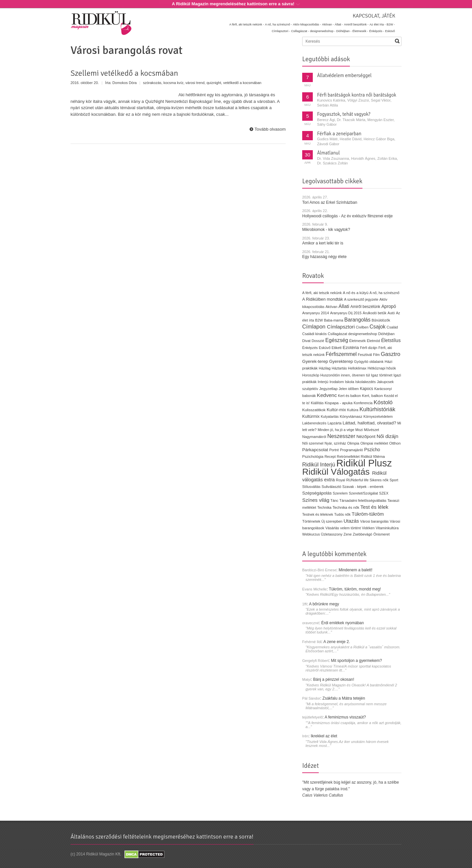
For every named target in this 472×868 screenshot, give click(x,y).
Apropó (389, 306)
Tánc (334, 500)
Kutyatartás (330, 416)
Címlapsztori (341, 327)
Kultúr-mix (336, 410)
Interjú (323, 382)
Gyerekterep (341, 361)
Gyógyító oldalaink (369, 362)
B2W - (391, 24)
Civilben (362, 327)
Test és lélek (375, 507)
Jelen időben (349, 389)
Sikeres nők (379, 480)
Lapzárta (334, 423)
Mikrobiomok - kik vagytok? (326, 230)
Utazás (351, 521)
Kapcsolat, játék (374, 16)
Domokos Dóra (125, 83)
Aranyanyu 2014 (316, 313)
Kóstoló (383, 402)
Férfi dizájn (369, 348)
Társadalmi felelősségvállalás (363, 500)
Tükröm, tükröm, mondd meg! (355, 589)
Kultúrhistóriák (377, 409)
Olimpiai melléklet (374, 443)
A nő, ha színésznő (384, 293)
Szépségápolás (317, 493)
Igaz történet (382, 375)
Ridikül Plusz (364, 463)
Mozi (359, 430)
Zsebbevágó (363, 534)
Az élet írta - (378, 24)
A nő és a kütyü (356, 293)
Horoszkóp (311, 375)
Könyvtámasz (351, 416)
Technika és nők (346, 507)
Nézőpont (366, 436)
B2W (319, 320)
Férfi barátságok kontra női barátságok (357, 95)
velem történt (351, 528)
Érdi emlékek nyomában (342, 623)
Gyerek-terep (315, 361)
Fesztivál (365, 355)
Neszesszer (341, 436)
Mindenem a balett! (355, 570)
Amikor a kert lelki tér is (323, 243)
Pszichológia (313, 456)
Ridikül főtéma (373, 456)
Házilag (325, 368)
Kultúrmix (311, 416)
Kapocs (367, 389)
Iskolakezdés (365, 382)
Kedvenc (327, 395)
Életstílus (391, 340)
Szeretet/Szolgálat (363, 493)
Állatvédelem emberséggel (344, 75)
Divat (306, 341)
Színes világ (316, 500)
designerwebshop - (323, 31)
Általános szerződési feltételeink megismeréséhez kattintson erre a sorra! (162, 837)
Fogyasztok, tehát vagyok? (344, 114)
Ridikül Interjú (319, 464)
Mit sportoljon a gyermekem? (356, 661)
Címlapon (315, 326)
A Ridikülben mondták (323, 299)
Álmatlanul (329, 153)
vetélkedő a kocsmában (242, 83)
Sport (394, 480)
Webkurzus (311, 534)
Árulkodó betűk (375, 313)
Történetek (311, 521)
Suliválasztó (331, 487)
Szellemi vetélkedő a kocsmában (124, 73)
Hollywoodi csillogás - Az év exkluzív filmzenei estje (347, 216)
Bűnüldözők (381, 320)
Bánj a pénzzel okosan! (334, 679)
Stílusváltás (311, 487)
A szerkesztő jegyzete (361, 299)
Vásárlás (332, 528)
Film (376, 355)
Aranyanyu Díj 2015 (346, 313)
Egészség (337, 340)
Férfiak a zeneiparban (339, 134)
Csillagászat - (300, 31)
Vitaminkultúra (387, 528)
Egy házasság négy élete (324, 257)
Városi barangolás (374, 521)
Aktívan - (328, 24)
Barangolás (357, 320)
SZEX (384, 493)
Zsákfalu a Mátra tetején (344, 698)
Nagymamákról (314, 437)
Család (392, 327)
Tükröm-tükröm (368, 514)
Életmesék (357, 341)
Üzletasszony (332, 534)
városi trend (195, 83)
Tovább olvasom (270, 129)
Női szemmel (313, 443)
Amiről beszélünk (365, 307)
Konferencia (363, 403)
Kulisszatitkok (314, 410)
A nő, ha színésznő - (278, 24)
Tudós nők (343, 514)
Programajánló (352, 450)
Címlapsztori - (281, 31)
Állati (344, 306)
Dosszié (318, 341)
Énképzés (310, 348)
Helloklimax (357, 368)
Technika (325, 507)
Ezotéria (351, 347)
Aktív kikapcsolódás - (307, 24)
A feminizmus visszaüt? (345, 717)
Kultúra (353, 410)
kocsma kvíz (174, 83)
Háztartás (339, 368)
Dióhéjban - (344, 31)
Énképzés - (377, 31)
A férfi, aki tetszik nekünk (322, 293)
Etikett (337, 348)
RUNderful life (357, 480)
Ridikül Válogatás (337, 472)
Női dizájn (388, 436)
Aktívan (331, 307)
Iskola (350, 382)
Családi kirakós (314, 334)
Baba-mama (334, 320)
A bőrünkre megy (324, 604)
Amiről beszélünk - (356, 24)
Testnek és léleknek (318, 514)
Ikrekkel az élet (324, 736)
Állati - (339, 24)
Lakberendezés (314, 423)
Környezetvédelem (378, 416)
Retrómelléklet (348, 456)
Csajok (377, 327)
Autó (391, 313)
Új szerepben (332, 521)
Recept (330, 456)
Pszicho (372, 450)
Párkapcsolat (315, 450)
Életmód (373, 341)
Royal (341, 480)
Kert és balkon (349, 396)
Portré (334, 450)
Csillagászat (337, 334)
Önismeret (381, 534)
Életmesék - (360, 31)
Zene (348, 534)
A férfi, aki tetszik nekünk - (247, 24)
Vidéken (368, 528)
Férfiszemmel (341, 354)
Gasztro (391, 354)
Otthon (395, 443)
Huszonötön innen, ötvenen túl (345, 375)
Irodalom (336, 382)
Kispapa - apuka (339, 403)
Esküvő (390, 31)
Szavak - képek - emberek (363, 487)
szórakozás (152, 83)
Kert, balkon (373, 396)
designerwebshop (363, 334)
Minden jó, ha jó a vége (336, 430)
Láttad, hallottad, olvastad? (369, 423)
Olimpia (353, 443)
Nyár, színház (335, 443)
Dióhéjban (386, 334)
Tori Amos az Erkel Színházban (330, 202)
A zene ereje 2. (337, 642)
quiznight (214, 83)
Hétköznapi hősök (382, 368)
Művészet (371, 430)
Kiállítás (317, 403)
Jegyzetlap (328, 389)
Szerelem (340, 493)
